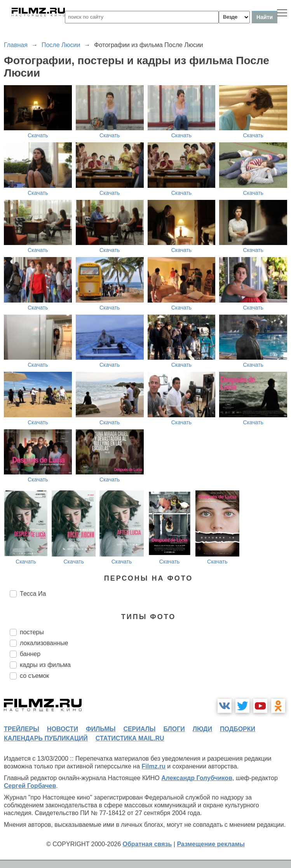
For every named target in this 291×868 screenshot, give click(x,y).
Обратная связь (147, 844)
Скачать (38, 135)
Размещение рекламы (211, 844)
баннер (30, 654)
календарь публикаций (46, 738)
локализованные (44, 643)
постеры (32, 632)
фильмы (101, 729)
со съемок (34, 676)
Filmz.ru (154, 766)
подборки (238, 729)
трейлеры (22, 729)
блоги (174, 729)
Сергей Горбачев (30, 786)
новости (63, 729)
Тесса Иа (33, 594)
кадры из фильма (45, 665)
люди (202, 729)
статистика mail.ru (130, 738)
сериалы (139, 729)
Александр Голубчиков (197, 778)
